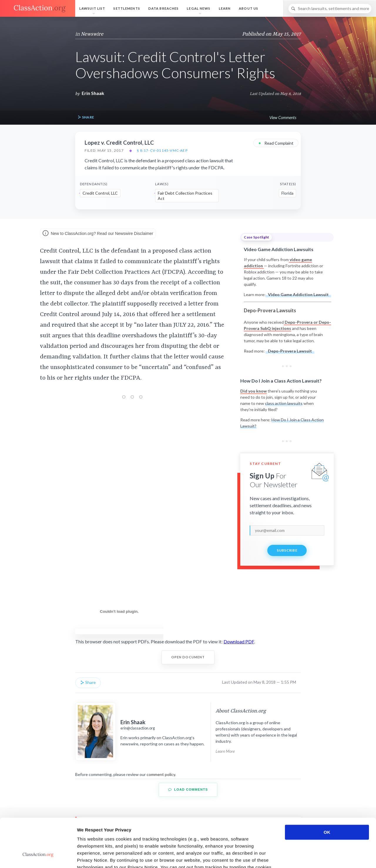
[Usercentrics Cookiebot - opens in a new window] (38, 857)
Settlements (127, 8)
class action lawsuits (284, 403)
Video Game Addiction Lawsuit (298, 294)
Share (86, 117)
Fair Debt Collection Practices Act (185, 196)
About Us (249, 8)
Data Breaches (164, 8)
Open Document (188, 657)
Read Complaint (276, 143)
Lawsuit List (92, 8)
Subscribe (287, 550)
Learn (225, 8)
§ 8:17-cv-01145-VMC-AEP (162, 151)
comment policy (161, 774)
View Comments (283, 117)
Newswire (92, 34)
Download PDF (239, 641)
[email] (287, 530)
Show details (308, 856)
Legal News (199, 8)
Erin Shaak (93, 93)
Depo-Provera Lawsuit (290, 351)
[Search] (330, 9)
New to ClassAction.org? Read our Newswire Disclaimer (98, 234)
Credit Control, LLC (100, 193)
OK (327, 791)
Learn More (225, 751)
